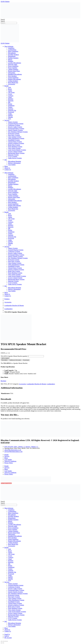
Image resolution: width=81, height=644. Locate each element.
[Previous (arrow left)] (1, 643)
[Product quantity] (36, 356)
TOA (10, 119)
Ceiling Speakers (13, 81)
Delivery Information (14, 163)
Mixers (10, 60)
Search (3, 19)
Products (7, 299)
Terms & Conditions (10, 461)
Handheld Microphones (15, 74)
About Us (7, 168)
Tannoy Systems (13, 122)
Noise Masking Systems (15, 147)
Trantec (10, 107)
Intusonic (11, 101)
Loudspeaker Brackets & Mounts (14, 305)
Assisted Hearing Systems (16, 124)
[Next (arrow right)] (3, 643)
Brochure (3, 381)
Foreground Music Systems (16, 128)
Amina (10, 91)
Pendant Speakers (13, 58)
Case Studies (12, 165)
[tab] (5, 360)
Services (7, 120)
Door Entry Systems (14, 135)
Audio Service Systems (15, 158)
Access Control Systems (15, 151)
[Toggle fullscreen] (5, 641)
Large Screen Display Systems (17, 150)
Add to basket (5, 358)
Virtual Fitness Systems (15, 142)
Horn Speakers (12, 76)
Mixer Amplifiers (13, 51)
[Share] (3, 641)
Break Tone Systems (14, 145)
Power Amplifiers (13, 66)
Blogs (6, 166)
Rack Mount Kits (13, 83)
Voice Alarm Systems (14, 148)
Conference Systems (14, 125)
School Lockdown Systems (16, 143)
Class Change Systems (15, 137)
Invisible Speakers (13, 55)
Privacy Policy (9, 463)
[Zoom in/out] (7, 641)
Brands (6, 86)
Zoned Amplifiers (13, 78)
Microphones (12, 53)
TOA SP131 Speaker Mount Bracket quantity (14, 356)
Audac (10, 114)
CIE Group (11, 92)
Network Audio (13, 64)
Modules (11, 61)
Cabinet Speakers (13, 69)
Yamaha (10, 117)
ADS (10, 87)
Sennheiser (11, 106)
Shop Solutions (9, 46)
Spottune (11, 109)
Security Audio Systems (15, 127)
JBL (9, 102)
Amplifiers (11, 48)
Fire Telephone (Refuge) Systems (18, 132)
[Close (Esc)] (1, 641)
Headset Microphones (14, 79)
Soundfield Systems (14, 140)
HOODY (11, 99)
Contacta (11, 96)
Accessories (12, 84)
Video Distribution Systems (16, 138)
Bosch (10, 89)
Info (6, 160)
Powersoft (11, 112)
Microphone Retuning (15, 161)
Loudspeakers (12, 50)
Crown (10, 94)
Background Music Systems (16, 153)
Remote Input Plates (14, 71)
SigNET (10, 115)
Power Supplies (13, 68)
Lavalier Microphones (15, 63)
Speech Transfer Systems (15, 130)
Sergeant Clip (12, 110)
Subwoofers (12, 73)
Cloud (10, 97)
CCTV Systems (13, 156)
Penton (10, 104)
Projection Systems (14, 133)
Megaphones (12, 56)
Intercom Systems (13, 155)
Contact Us (8, 170)
